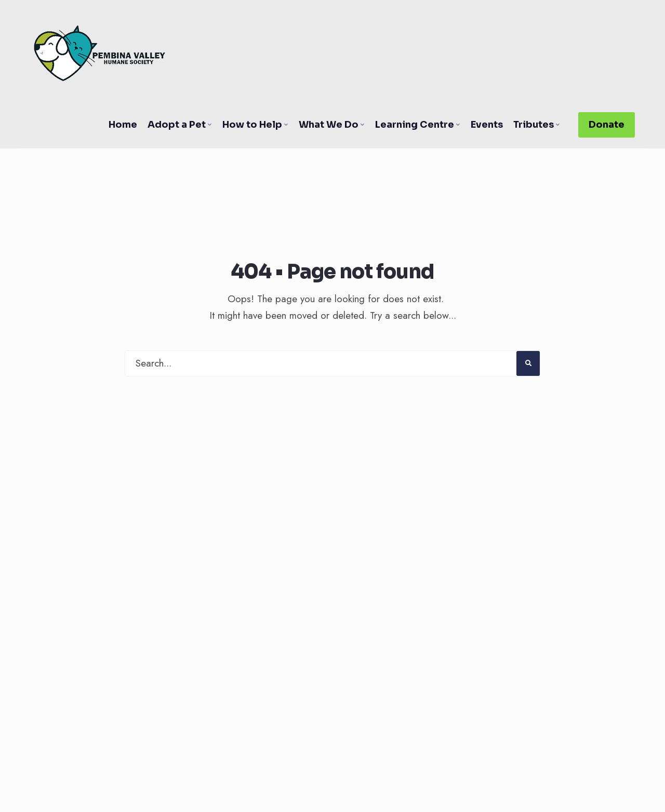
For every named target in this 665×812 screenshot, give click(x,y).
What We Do (329, 125)
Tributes (534, 125)
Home (123, 125)
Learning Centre (415, 125)
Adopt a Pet (177, 125)
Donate (607, 125)
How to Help (252, 125)
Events (487, 125)
